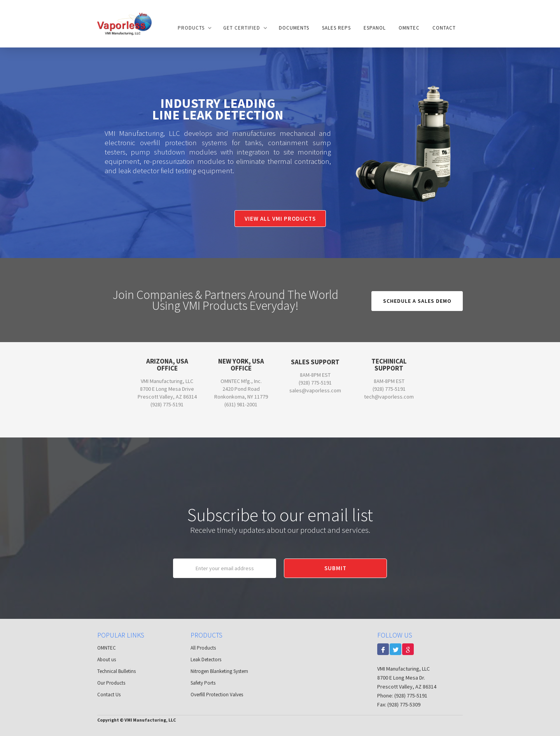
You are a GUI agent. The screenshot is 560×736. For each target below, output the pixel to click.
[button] (194, 28)
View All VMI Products (280, 219)
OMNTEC (409, 28)
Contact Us (109, 695)
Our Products (111, 683)
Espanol (375, 28)
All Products (203, 648)
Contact (444, 28)
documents (294, 28)
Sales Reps (336, 28)
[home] (124, 24)
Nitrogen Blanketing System (219, 671)
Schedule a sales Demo (417, 301)
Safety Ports (203, 683)
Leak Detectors (206, 660)
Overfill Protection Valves (217, 695)
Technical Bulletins (116, 671)
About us (107, 660)
